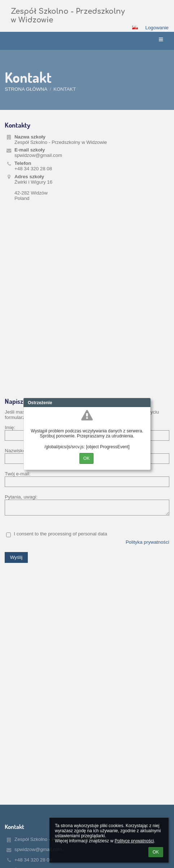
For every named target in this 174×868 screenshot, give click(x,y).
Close (145, 403)
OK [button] (156, 852)
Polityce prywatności (134, 841)
